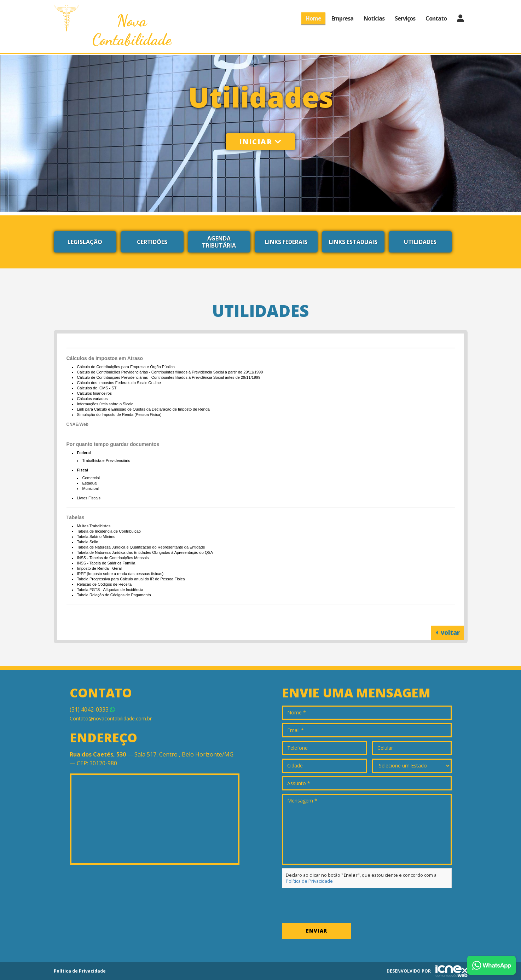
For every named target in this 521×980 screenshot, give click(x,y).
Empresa (342, 18)
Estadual (90, 483)
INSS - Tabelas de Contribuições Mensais (113, 558)
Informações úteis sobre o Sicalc (105, 404)
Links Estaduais (353, 242)
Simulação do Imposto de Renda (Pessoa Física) (119, 414)
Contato (436, 18)
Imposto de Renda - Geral (100, 568)
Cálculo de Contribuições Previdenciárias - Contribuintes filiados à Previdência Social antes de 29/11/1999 (169, 377)
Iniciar (260, 142)
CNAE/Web (77, 424)
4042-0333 (92, 709)
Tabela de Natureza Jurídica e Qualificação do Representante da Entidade (141, 547)
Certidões (152, 242)
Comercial (91, 478)
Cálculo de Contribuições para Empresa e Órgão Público (126, 367)
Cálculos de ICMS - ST (97, 388)
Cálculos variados (92, 399)
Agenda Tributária (219, 242)
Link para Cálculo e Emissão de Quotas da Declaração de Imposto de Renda (143, 409)
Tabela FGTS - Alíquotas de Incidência (110, 590)
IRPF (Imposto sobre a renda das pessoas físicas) (120, 574)
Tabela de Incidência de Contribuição (109, 531)
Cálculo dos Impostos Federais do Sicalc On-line (119, 383)
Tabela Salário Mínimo (96, 537)
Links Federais (286, 242)
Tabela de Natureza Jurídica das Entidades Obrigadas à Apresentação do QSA (145, 552)
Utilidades (420, 242)
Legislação (85, 242)
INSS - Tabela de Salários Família (106, 563)
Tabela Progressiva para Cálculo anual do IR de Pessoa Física (131, 579)
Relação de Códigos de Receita (105, 584)
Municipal (91, 488)
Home (313, 18)
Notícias (374, 18)
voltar (448, 633)
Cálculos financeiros (94, 393)
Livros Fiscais (89, 498)
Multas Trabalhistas (94, 526)
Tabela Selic (88, 542)
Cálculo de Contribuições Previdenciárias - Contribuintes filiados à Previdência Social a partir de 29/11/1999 (170, 372)
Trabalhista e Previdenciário (106, 460)
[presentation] (336, 905)
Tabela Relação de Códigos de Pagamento (114, 595)
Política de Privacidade (309, 881)
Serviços (405, 18)
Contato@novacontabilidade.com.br (111, 718)
